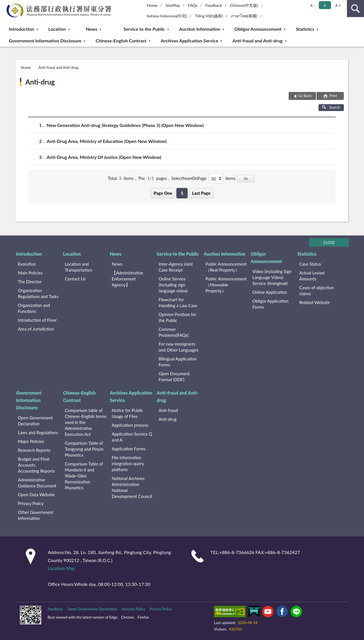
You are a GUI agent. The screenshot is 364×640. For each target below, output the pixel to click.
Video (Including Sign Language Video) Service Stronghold (272, 277)
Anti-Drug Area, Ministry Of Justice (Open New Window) (104, 157)
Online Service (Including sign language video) (173, 285)
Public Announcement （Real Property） (226, 267)
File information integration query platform (128, 463)
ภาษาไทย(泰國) (244, 16)
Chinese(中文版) (244, 5)
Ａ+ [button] (338, 5)
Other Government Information (36, 515)
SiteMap (173, 5)
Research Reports (34, 450)
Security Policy (134, 609)
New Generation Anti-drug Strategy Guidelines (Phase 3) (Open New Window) (125, 125)
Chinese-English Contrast (121, 41)
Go (246, 178)
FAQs (193, 5)
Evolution (27, 264)
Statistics (305, 29)
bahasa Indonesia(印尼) (167, 16)
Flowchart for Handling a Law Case (178, 302)
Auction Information (200, 29)
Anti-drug (40, 82)
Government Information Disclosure (45, 41)
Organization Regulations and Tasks (38, 293)
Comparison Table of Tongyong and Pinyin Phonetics (84, 449)
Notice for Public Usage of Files (127, 413)
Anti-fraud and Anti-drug (257, 41)
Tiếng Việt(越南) (209, 16)
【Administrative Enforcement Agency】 (128, 279)
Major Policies (31, 441)
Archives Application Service (189, 41)
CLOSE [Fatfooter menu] (329, 243)
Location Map (61, 568)
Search (331, 107)
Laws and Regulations (38, 432)
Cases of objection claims (316, 291)
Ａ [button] (325, 5)
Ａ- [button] (312, 5)
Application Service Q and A (132, 437)
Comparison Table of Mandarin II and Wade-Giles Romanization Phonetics (84, 476)
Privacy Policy (31, 503)
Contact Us (75, 279)
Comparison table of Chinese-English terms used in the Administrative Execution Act (86, 422)
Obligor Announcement (258, 29)
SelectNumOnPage (189, 178)
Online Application (270, 292)
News (92, 29)
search (355, 9)
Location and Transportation (78, 267)
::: (5, 4)
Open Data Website (36, 495)
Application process (130, 425)
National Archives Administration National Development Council (132, 487)
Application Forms (129, 449)
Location (57, 29)
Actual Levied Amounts (312, 276)
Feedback (214, 5)
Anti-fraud (168, 410)
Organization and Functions (34, 308)
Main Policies (30, 273)
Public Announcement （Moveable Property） (226, 285)
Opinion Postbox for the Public (177, 317)
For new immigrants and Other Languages (179, 347)
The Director (30, 282)
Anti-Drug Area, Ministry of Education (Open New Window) (107, 141)
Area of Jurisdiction (36, 329)
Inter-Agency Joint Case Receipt (176, 267)
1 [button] (182, 193)
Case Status (310, 264)
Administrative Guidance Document (37, 483)
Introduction (21, 29)
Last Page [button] (201, 193)
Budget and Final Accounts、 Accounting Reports (36, 465)
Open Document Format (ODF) (174, 377)
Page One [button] (163, 193)
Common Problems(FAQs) (174, 332)
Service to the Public (144, 29)
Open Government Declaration (35, 421)
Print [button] (333, 96)
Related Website (314, 302)
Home (152, 5)
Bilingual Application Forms (178, 362)
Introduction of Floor (37, 320)
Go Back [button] (305, 96)
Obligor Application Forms (271, 304)
